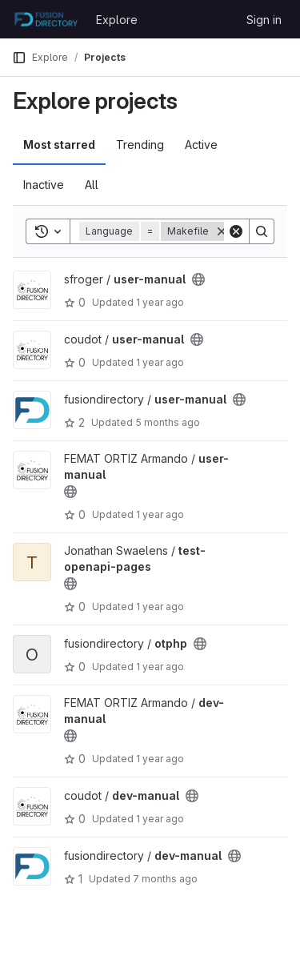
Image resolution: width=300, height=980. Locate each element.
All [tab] (92, 185)
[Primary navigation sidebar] (19, 58)
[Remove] (222, 231)
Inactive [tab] (44, 185)
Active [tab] (201, 145)
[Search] (262, 231)
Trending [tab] (140, 145)
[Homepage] (46, 19)
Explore (117, 20)
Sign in (264, 20)
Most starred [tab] (59, 145)
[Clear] (236, 231)
